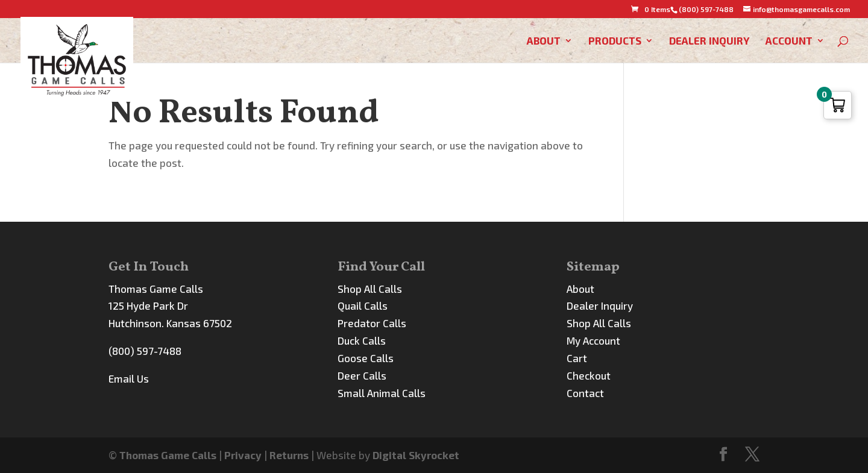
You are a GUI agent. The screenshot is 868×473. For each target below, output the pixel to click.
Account (789, 41)
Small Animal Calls (382, 393)
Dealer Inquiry (709, 41)
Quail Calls (363, 305)
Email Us (129, 378)
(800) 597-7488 (145, 351)
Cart (577, 358)
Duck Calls (362, 340)
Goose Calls (366, 358)
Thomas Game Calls (168, 455)
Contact (585, 393)
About (544, 41)
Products (615, 41)
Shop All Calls (370, 289)
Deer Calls (362, 375)
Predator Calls (372, 323)
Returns (289, 455)
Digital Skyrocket (416, 455)
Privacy (243, 455)
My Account (593, 340)
